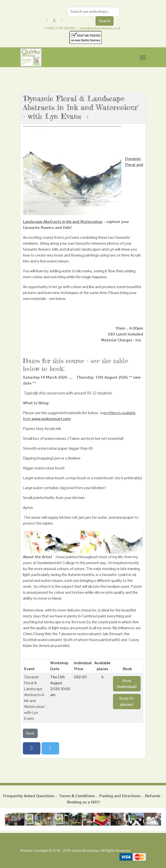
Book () (127, 684)
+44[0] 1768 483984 (60, 28)
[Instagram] (62, 21)
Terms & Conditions (77, 796)
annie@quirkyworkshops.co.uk (100, 28)
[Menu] (143, 58)
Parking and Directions (120, 796)
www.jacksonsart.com (51, 419)
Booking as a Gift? (83, 802)
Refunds (153, 796)
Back (30, 733)
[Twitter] (54, 21)
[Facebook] (47, 21)
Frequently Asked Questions (29, 796)
